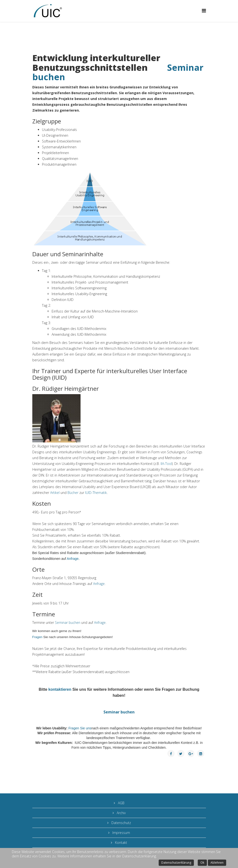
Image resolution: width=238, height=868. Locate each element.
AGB (121, 803)
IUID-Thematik (96, 493)
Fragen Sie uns (80, 728)
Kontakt (121, 843)
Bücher (73, 493)
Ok (202, 863)
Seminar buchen (68, 623)
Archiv (121, 813)
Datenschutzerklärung (176, 863)
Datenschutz (121, 823)
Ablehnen (217, 863)
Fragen (38, 637)
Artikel (55, 493)
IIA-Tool (166, 464)
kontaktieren (60, 689)
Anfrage (73, 559)
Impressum (121, 833)
